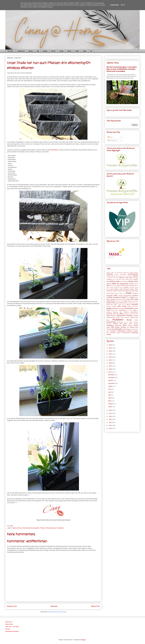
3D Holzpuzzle (119, 272)
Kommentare (112, 140)
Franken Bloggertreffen (125, 296)
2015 (111, 413)
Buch (108, 286)
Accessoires (123, 274)
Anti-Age (135, 278)
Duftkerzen (110, 291)
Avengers (135, 279)
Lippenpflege (122, 310)
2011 (110, 425)
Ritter (136, 320)
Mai (110, 395)
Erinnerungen (134, 291)
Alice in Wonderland (128, 276)
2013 (111, 419)
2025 (111, 348)
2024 (111, 351)
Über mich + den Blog (12, 626)
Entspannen (127, 291)
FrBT (116, 296)
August (111, 386)
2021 (111, 360)
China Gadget (110, 287)
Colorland (131, 287)
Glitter (128, 298)
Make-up (115, 312)
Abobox (116, 274)
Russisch (136, 322)
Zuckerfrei (113, 333)
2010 (111, 428)
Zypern (119, 333)
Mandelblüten (134, 312)
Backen (112, 281)
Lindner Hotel (114, 310)
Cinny (121, 287)
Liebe (108, 310)
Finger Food (122, 293)
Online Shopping (125, 317)
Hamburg (113, 299)
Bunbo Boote (113, 286)
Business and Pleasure (123, 286)
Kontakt (8, 629)
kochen (109, 334)
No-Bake (136, 316)
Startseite (10, 51)
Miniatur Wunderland (129, 314)
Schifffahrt (109, 324)
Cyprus (112, 289)
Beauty (31, 51)
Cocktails (126, 287)
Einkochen (121, 291)
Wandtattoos (113, 331)
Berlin (136, 281)
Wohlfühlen (129, 331)
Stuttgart (136, 326)
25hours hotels (110, 272)
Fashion (117, 293)
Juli (110, 389)
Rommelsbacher (111, 322)
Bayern (126, 282)
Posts (110, 137)
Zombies (136, 331)
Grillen (132, 297)
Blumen (20, 528)
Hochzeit (109, 303)
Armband (109, 279)
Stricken (130, 326)
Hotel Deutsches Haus (133, 303)
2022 (111, 357)
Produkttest (60, 528)
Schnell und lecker (120, 324)
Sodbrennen (118, 326)
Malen (121, 312)
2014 (111, 416)
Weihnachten (121, 331)
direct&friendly (126, 333)
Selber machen (133, 324)
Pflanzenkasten (51, 528)
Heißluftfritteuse (111, 301)
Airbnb (108, 276)
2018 (111, 369)
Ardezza (14, 528)
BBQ (108, 282)
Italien (114, 306)
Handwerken (119, 299)
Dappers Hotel (119, 289)
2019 (111, 366)
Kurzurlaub (120, 308)
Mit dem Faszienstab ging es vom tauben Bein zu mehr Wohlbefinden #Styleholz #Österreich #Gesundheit (122, 69)
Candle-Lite (133, 286)
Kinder (77, 51)
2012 (111, 422)
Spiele (85, 51)
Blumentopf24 (54, 150)
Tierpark (109, 329)
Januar (110, 407)
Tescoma (123, 327)
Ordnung (132, 317)
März (110, 401)
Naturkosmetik (121, 316)
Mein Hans (116, 314)
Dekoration (126, 289)
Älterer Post (95, 606)
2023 (111, 354)
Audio (123, 279)
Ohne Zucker (116, 317)
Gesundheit (116, 297)
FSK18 (112, 293)
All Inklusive (110, 278)
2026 (111, 345)
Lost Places (129, 310)
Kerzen (129, 306)
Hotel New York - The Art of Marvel (119, 305)
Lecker (136, 308)
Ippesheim (109, 306)
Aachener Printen (134, 272)
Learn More (114, 5)
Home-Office (123, 303)
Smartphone (110, 325)
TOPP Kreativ (115, 327)
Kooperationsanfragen (12, 631)
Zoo (108, 333)
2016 (111, 410)
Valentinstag (126, 329)
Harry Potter (126, 299)
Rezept (129, 320)
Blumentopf (27, 528)
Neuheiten (129, 316)
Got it (123, 5)
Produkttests (21, 51)
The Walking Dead (132, 327)
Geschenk (109, 297)
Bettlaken (109, 284)
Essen (108, 293)
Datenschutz (9, 624)
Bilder (114, 284)
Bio (118, 284)
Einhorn (115, 291)
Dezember (112, 375)
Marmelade (110, 314)
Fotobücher (135, 293)
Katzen (61, 51)
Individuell (135, 304)
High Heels (128, 301)
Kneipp (109, 308)
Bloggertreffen (124, 284)
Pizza (108, 320)
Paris (137, 317)
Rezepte (45, 51)
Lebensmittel (129, 308)
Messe (122, 314)
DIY (91, 51)
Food (38, 51)
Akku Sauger (119, 276)
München (113, 316)
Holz (114, 303)
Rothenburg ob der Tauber (125, 322)
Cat (137, 286)
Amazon (122, 278)
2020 (111, 363)
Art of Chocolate (117, 279)
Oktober (111, 380)
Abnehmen (110, 274)
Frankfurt (135, 296)
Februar (111, 404)
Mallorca (127, 312)
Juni (110, 392)
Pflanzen (43, 528)
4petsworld (126, 272)
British (136, 284)
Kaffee (119, 306)
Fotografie (110, 296)
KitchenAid (135, 306)
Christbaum (117, 287)
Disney (132, 289)
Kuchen (115, 308)
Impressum (9, 622)
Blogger (84, 640)
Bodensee (132, 284)
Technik (53, 51)
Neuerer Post (12, 606)
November (112, 378)
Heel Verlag (134, 299)
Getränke (123, 297)
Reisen (69, 51)
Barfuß (122, 282)
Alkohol (136, 276)
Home (117, 303)
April (110, 398)
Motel (137, 314)
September (112, 383)
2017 (111, 372)
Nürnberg (109, 317)
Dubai (136, 289)
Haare (108, 299)
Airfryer (113, 276)
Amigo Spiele (129, 278)
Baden (118, 281)
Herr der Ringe (120, 301)
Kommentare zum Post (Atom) (57, 612)
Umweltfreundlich (117, 329)
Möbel (108, 316)
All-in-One (116, 278)
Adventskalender (133, 274)
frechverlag (135, 333)
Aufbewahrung (129, 279)
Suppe (108, 327)
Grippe (136, 298)
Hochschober (135, 301)
